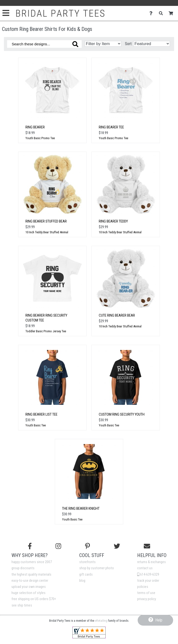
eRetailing (101, 621)
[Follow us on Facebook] (30, 546)
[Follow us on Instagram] (58, 546)
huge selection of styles (28, 593)
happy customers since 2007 (32, 562)
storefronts (87, 562)
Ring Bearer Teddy (113, 221)
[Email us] (147, 546)
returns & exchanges (151, 562)
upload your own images (29, 587)
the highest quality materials (31, 575)
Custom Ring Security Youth (122, 414)
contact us (145, 568)
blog (82, 581)
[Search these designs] (44, 44)
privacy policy (147, 599)
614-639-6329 (148, 575)
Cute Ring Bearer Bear (117, 315)
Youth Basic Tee (36, 425)
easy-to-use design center (30, 581)
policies (143, 587)
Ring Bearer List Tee (41, 414)
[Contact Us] (152, 13)
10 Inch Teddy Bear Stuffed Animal (47, 232)
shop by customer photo (97, 568)
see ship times (22, 605)
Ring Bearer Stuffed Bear (46, 221)
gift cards (86, 575)
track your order (148, 581)
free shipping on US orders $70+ (34, 599)
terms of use (146, 593)
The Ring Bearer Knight (81, 508)
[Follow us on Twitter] (117, 546)
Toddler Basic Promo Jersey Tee (46, 331)
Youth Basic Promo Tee (40, 138)
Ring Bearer (35, 127)
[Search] (162, 13)
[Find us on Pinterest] (88, 546)
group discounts (23, 568)
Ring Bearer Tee (111, 127)
